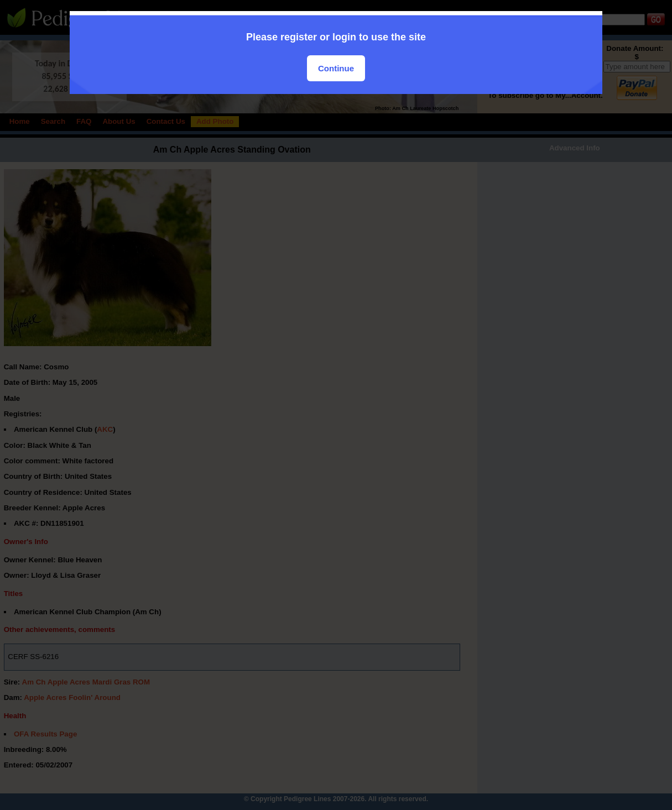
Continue (336, 68)
